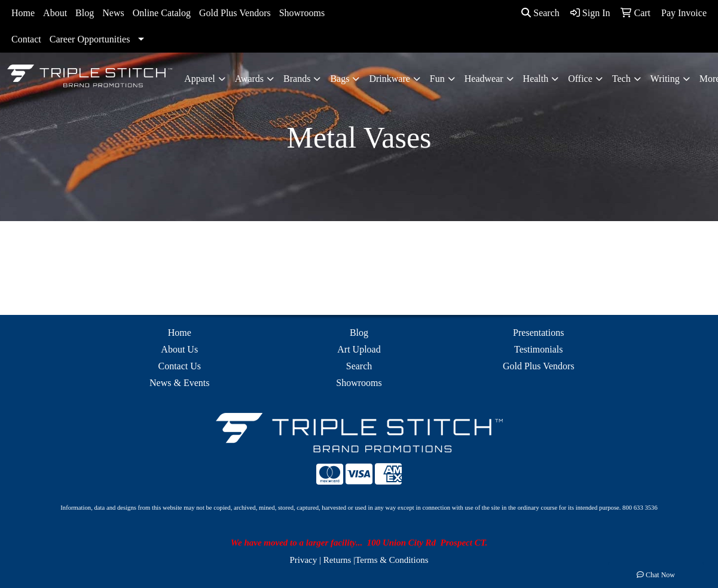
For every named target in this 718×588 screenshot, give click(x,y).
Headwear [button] (484, 79)
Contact (26, 39)
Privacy (303, 560)
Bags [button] (340, 79)
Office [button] (580, 79)
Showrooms (302, 13)
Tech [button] (621, 79)
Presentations (538, 333)
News (113, 13)
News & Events (179, 383)
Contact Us (179, 366)
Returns (337, 560)
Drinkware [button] (389, 79)
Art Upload (359, 349)
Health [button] (536, 79)
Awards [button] (249, 79)
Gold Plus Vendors (235, 13)
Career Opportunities (90, 39)
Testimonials (539, 349)
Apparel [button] (200, 79)
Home (23, 13)
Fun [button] (437, 79)
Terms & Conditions (392, 560)
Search (540, 13)
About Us (179, 349)
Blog (85, 13)
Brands (297, 79)
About (55, 13)
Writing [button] (665, 79)
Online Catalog (162, 13)
